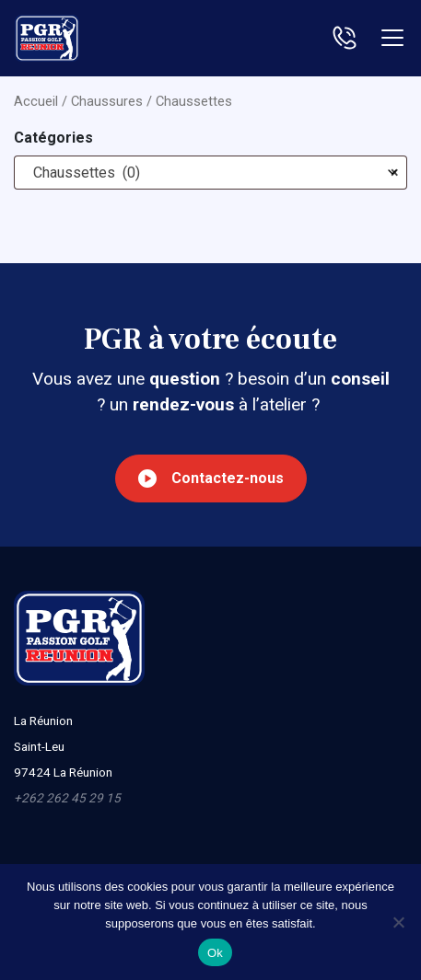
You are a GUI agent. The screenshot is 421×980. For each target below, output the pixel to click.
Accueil (36, 101)
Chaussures (107, 101)
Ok (215, 953)
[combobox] (210, 173)
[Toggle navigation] (392, 38)
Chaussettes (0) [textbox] (210, 173)
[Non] (398, 922)
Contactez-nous (211, 478)
